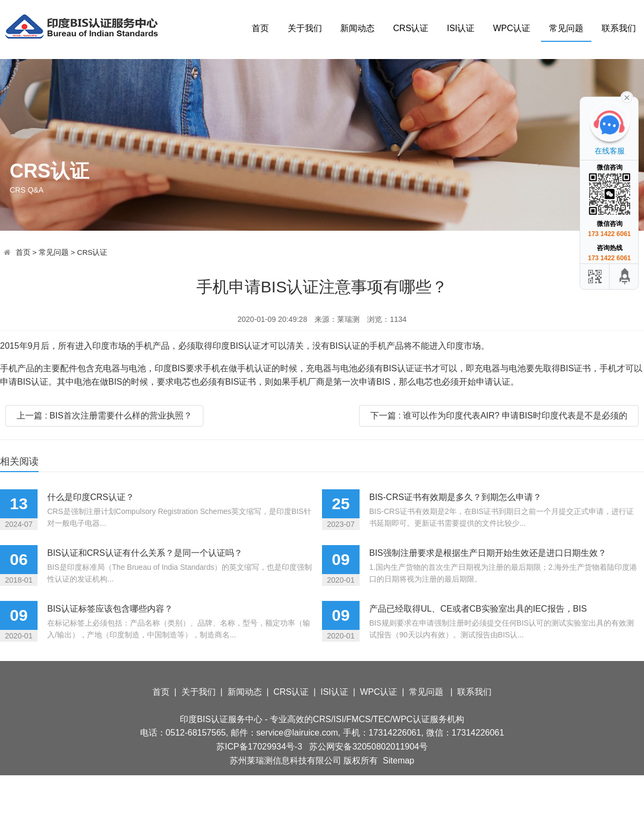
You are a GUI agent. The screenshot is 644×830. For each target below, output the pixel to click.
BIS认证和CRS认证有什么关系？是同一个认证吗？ (145, 553)
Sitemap (398, 761)
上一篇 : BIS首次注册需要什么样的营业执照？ (104, 416)
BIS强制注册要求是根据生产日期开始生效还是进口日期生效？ (488, 553)
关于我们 (305, 28)
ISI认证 (461, 28)
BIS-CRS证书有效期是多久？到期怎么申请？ (455, 497)
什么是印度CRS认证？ (91, 497)
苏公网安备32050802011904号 (368, 747)
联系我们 (619, 28)
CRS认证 (411, 28)
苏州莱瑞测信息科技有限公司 (286, 761)
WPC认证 (512, 28)
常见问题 (566, 28)
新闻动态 (357, 28)
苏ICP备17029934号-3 (259, 747)
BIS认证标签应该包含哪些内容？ (110, 609)
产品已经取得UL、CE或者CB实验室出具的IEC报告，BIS (478, 609)
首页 (260, 28)
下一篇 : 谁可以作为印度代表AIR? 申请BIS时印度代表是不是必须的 (499, 416)
